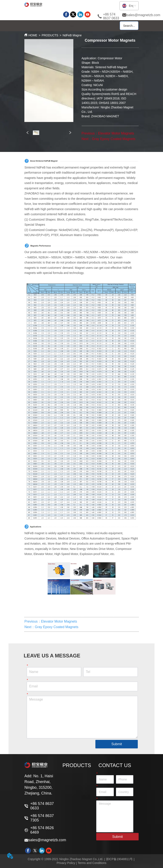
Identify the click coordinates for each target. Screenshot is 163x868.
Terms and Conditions (92, 863)
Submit (117, 744)
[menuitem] (72, 26)
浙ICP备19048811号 (119, 859)
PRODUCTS (50, 35)
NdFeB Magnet (72, 35)
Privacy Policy (66, 863)
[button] (72, 26)
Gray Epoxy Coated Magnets (114, 139)
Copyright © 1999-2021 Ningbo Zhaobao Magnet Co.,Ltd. (65, 859)
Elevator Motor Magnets (116, 133)
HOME (33, 35)
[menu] (72, 26)
